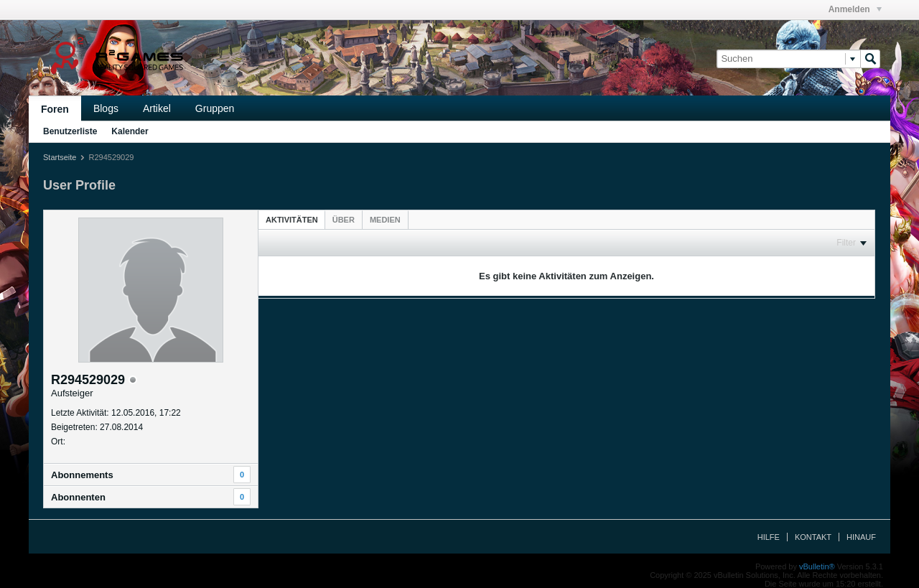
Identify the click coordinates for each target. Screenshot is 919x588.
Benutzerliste (70, 131)
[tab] (292, 219)
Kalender (130, 131)
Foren (55, 109)
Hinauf (861, 537)
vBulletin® (817, 566)
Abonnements (82, 475)
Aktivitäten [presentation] (292, 220)
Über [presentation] (344, 220)
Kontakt (813, 537)
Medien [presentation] (385, 220)
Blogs (106, 108)
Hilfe (769, 537)
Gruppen (215, 108)
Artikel (157, 108)
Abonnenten (78, 497)
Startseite (60, 157)
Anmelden (855, 9)
